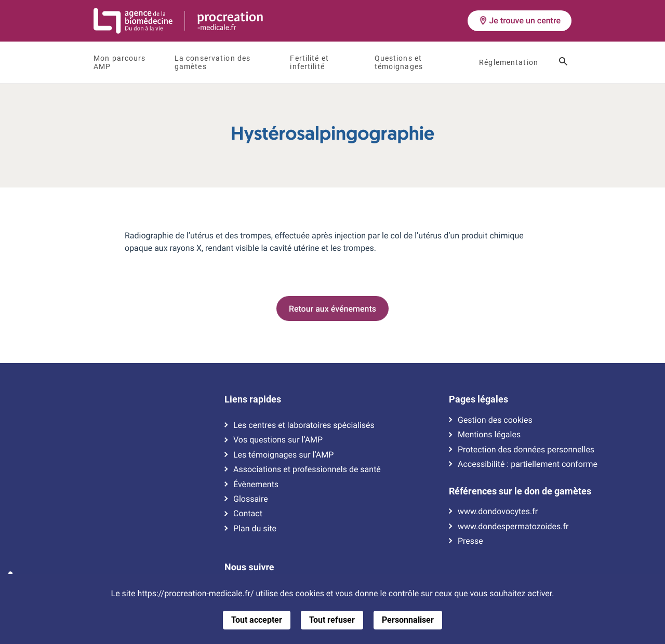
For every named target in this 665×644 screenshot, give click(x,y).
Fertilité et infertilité (309, 62)
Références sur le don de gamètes (520, 491)
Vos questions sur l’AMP (278, 440)
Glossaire (251, 499)
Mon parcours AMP (120, 62)
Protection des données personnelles (526, 450)
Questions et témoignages (399, 62)
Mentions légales (489, 435)
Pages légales (478, 399)
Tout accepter (257, 620)
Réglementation (509, 62)
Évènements (256, 485)
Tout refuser (332, 620)
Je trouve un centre (520, 21)
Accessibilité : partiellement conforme (528, 464)
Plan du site (255, 529)
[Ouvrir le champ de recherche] (563, 62)
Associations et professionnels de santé (307, 469)
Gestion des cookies (495, 420)
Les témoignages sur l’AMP (283, 455)
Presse (470, 541)
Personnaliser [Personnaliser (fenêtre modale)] (408, 620)
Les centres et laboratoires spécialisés (304, 425)
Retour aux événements (332, 309)
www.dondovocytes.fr (498, 512)
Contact (248, 514)
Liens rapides (253, 399)
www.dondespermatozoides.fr (513, 527)
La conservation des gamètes (212, 62)
